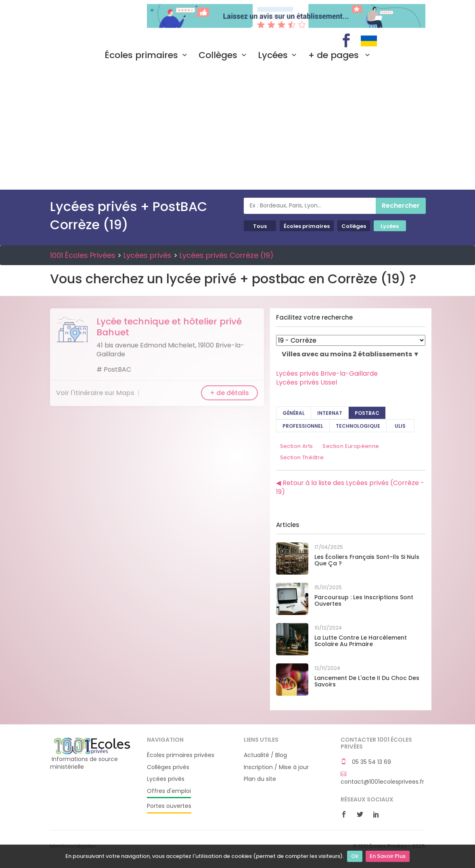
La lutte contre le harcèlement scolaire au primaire (361, 641)
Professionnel (303, 426)
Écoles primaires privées (181, 755)
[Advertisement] (238, 129)
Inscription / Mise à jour (276, 767)
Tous (260, 226)
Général (294, 413)
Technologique (358, 426)
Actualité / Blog (265, 755)
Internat (330, 413)
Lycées (279, 55)
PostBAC (367, 413)
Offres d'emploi (169, 791)
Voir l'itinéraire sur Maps (95, 393)
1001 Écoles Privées (92, 15)
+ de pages (341, 55)
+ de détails (229, 393)
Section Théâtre (302, 457)
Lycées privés (148, 255)
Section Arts (297, 446)
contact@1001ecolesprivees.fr (382, 778)
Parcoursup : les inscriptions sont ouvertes (364, 601)
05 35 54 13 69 (366, 762)
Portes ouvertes (169, 806)
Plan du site (260, 779)
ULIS (400, 426)
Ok (355, 856)
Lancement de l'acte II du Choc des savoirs (367, 681)
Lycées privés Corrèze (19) (227, 255)
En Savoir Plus (388, 856)
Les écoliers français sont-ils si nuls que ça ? (367, 560)
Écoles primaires (148, 55)
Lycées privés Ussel (307, 382)
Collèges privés (168, 767)
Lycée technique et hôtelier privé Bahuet (169, 327)
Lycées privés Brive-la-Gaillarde (327, 373)
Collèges (224, 55)
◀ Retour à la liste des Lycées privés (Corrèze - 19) (350, 487)
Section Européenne (351, 446)
